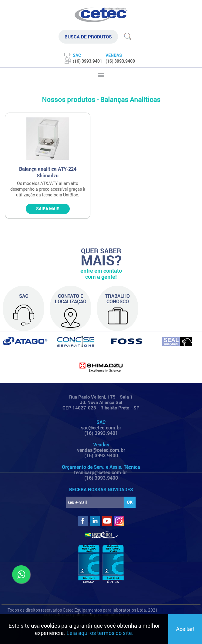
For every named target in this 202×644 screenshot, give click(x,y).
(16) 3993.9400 (101, 455)
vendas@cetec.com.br (101, 450)
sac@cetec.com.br (101, 428)
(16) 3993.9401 (101, 433)
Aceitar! (185, 629)
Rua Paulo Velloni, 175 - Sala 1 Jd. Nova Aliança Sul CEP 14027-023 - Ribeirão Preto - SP (101, 402)
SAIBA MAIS (48, 209)
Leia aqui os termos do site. (100, 633)
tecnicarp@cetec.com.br (101, 472)
